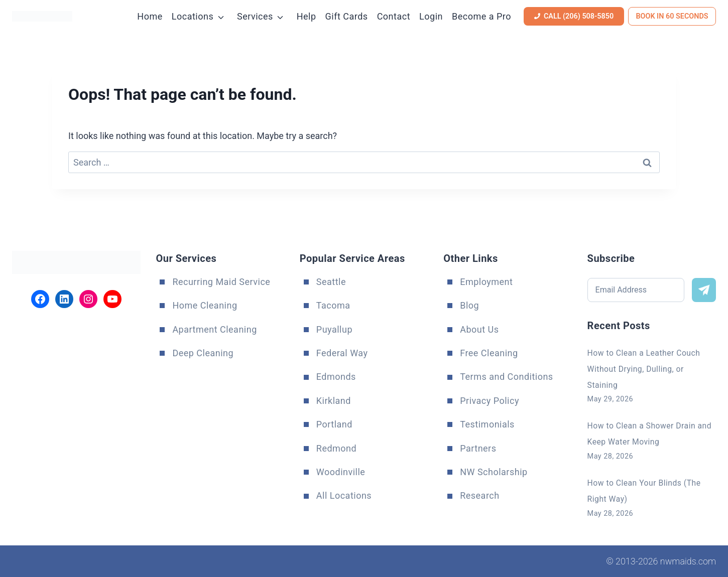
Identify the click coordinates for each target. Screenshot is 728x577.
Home (150, 16)
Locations (193, 16)
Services (255, 16)
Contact (394, 16)
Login (431, 16)
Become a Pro (481, 16)
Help (307, 16)
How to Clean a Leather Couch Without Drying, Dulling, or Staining (652, 366)
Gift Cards (347, 16)
